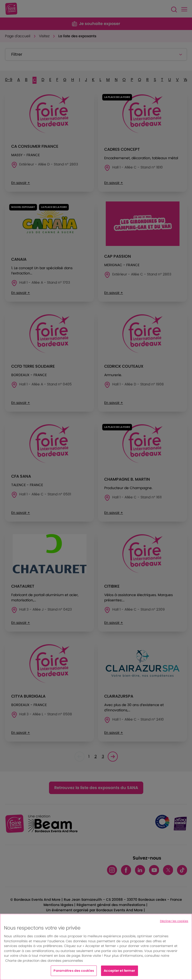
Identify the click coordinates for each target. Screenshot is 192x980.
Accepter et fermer (119, 971)
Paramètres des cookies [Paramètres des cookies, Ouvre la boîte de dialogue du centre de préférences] (74, 971)
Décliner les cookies (174, 921)
